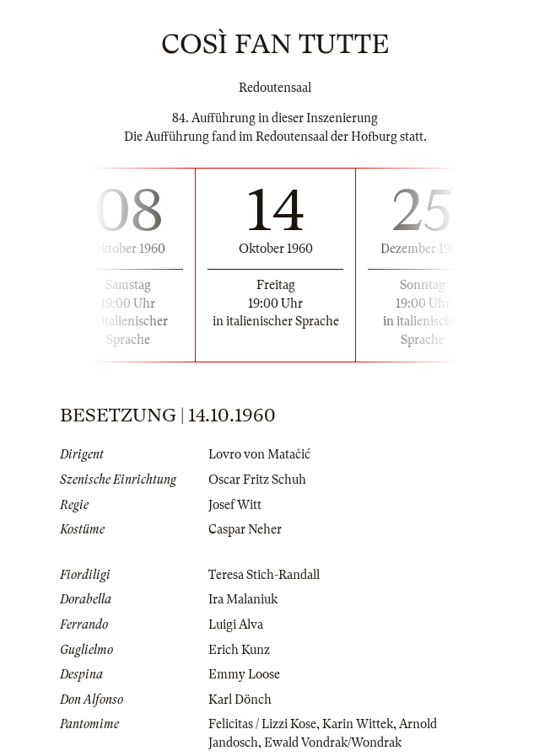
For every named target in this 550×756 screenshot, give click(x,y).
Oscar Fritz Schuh (257, 480)
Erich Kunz (239, 650)
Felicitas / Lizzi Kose (262, 724)
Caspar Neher (245, 529)
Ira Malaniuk (243, 599)
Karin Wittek (358, 724)
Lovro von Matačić (259, 454)
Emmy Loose (244, 674)
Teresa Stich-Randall (264, 575)
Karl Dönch (240, 700)
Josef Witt (235, 505)
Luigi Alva (236, 625)
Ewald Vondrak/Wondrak (333, 743)
